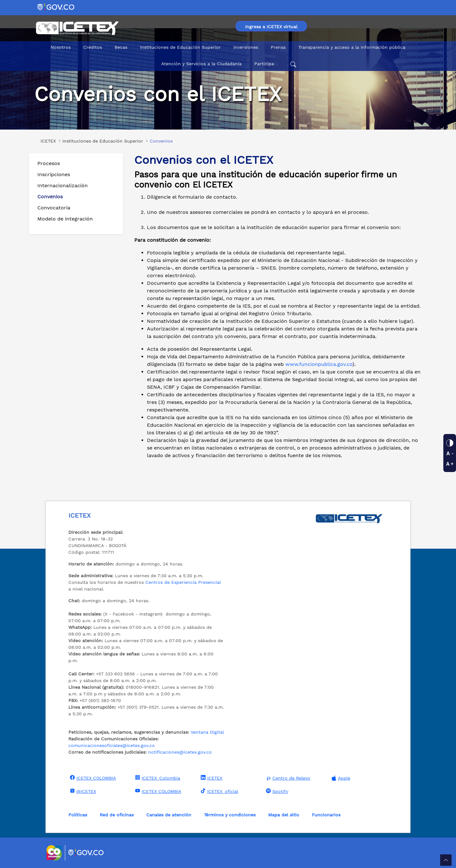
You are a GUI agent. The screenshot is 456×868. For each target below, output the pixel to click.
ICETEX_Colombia (157, 778)
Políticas (78, 815)
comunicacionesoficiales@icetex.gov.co (112, 745)
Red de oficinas (117, 815)
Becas (121, 47)
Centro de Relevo (287, 778)
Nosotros (61, 47)
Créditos (93, 47)
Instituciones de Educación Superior (180, 47)
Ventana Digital (207, 732)
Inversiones (246, 47)
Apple (340, 778)
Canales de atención (169, 815)
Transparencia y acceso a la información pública (352, 47)
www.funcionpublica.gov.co (319, 364)
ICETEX (211, 778)
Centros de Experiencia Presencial (183, 582)
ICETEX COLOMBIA (92, 778)
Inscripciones (54, 174)
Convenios (50, 197)
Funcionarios (326, 815)
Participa (264, 64)
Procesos (49, 163)
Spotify (276, 791)
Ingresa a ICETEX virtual (271, 27)
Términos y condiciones (230, 815)
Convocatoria (54, 208)
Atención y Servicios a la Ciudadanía (201, 64)
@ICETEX (82, 791)
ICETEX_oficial (219, 791)
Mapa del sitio (284, 815)
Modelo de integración (65, 219)
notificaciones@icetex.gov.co (180, 752)
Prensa (278, 47)
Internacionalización (63, 185)
